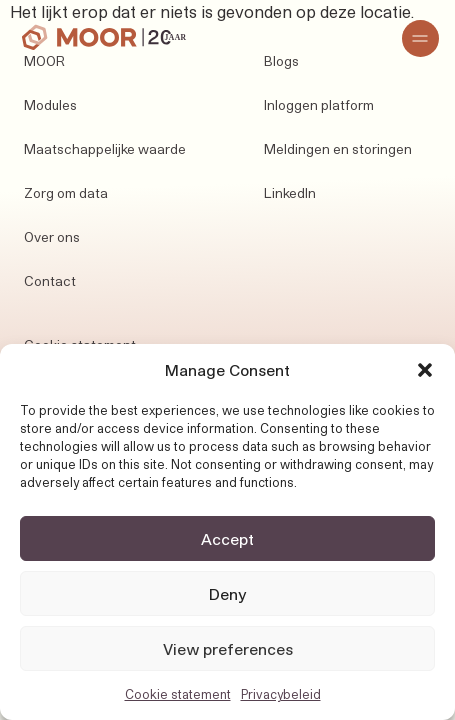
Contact (50, 281)
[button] (425, 370)
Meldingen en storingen (338, 149)
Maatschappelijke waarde (105, 149)
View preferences (228, 649)
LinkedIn (290, 193)
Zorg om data (66, 193)
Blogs (281, 61)
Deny (228, 594)
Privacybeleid (281, 694)
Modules (50, 105)
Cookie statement (178, 694)
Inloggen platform (319, 105)
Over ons (52, 237)
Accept (227, 539)
